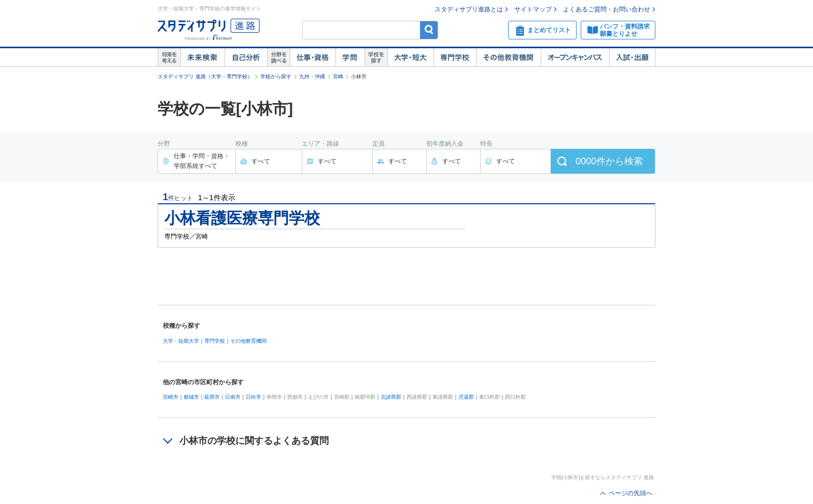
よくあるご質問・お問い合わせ (607, 9)
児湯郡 (466, 397)
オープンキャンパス (575, 58)
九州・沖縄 (312, 76)
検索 (429, 30)
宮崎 (338, 76)
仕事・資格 (313, 58)
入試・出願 (632, 58)
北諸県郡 (391, 397)
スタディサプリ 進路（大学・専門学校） (205, 76)
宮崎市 (171, 397)
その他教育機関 (508, 58)
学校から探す (276, 76)
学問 (350, 58)
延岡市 (212, 397)
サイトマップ (533, 9)
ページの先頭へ (630, 493)
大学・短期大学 (181, 341)
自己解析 (246, 58)
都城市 (191, 397)
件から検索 (609, 161)
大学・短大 (410, 58)
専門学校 (455, 58)
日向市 (254, 397)
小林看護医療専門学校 (242, 218)
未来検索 (202, 58)
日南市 (233, 397)
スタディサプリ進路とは (469, 9)
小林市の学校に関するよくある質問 (254, 441)
